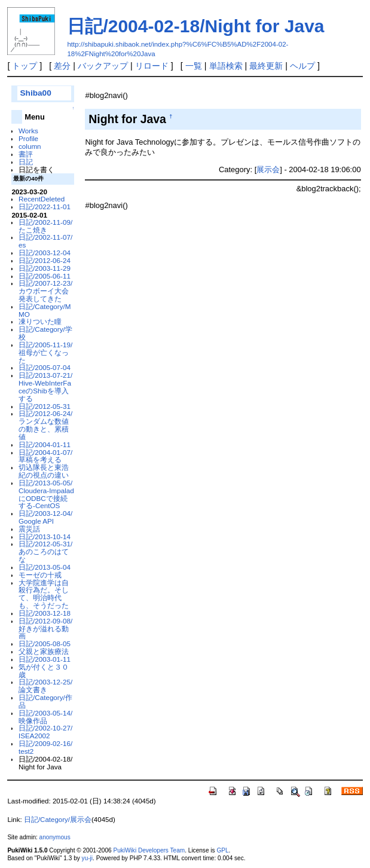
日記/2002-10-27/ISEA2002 (45, 732)
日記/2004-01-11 (45, 444)
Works (28, 131)
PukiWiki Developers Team (149, 850)
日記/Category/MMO (45, 310)
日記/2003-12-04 (45, 253)
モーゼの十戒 (40, 575)
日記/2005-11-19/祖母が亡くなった (45, 352)
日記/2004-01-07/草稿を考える (45, 456)
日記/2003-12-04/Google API (45, 517)
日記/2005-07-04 (45, 367)
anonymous (55, 837)
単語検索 (226, 66)
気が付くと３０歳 (44, 671)
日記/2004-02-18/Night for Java (195, 26)
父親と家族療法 (44, 651)
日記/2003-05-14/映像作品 (45, 717)
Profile (28, 138)
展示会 (268, 169)
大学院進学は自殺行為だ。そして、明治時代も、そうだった (44, 594)
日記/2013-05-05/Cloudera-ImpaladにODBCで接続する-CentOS (46, 494)
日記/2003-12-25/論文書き (45, 686)
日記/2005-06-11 (45, 276)
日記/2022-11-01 (45, 207)
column (30, 146)
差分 (62, 66)
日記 (26, 162)
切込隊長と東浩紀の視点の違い (44, 471)
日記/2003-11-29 (45, 268)
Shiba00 (35, 93)
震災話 (29, 529)
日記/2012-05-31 (45, 406)
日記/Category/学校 (45, 333)
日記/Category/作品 (45, 701)
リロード (152, 66)
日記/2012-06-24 (45, 260)
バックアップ (103, 66)
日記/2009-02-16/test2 (45, 747)
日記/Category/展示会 (58, 820)
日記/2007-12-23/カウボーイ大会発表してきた (45, 291)
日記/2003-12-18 (45, 613)
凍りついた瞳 (40, 321)
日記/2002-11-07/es (45, 241)
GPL (222, 850)
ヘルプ (302, 66)
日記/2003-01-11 (45, 659)
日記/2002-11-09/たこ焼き (45, 226)
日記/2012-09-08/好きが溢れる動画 (45, 629)
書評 (26, 154)
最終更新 (266, 66)
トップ (25, 66)
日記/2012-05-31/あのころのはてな (45, 551)
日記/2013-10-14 (45, 537)
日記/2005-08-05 (45, 644)
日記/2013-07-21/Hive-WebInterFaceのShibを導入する (45, 386)
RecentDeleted (42, 199)
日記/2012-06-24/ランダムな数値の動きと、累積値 (45, 425)
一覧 (194, 66)
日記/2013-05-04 (45, 567)
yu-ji (87, 858)
